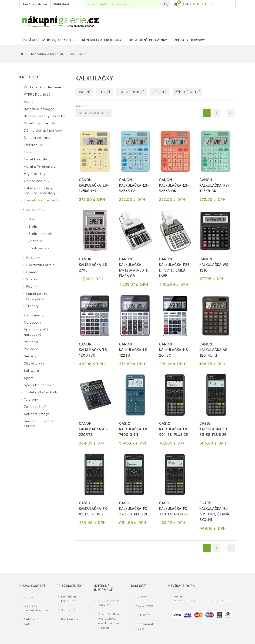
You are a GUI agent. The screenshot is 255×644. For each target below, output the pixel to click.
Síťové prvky (34, 363)
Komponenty (34, 315)
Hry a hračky (35, 174)
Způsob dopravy (190, 40)
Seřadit (81, 106)
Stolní (34, 226)
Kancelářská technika (47, 54)
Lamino (32, 272)
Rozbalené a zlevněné (43, 87)
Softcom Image (37, 414)
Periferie (31, 342)
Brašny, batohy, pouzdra (45, 116)
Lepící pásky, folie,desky (37, 296)
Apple (29, 101)
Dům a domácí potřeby (43, 130)
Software (32, 370)
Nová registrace (35, 4)
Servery (30, 356)
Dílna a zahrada (38, 138)
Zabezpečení (35, 407)
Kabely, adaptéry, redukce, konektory (40, 190)
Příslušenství (40, 248)
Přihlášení (62, 4)
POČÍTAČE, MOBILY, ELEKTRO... (49, 40)
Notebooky (33, 322)
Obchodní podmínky (148, 40)
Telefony (31, 399)
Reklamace (70, 619)
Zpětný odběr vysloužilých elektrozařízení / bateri (111, 621)
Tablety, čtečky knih (41, 392)
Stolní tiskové (40, 234)
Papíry (32, 286)
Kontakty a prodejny (102, 40)
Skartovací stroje (41, 265)
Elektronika (33, 145)
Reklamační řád (33, 621)
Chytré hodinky (37, 181)
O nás (29, 596)
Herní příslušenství (40, 166)
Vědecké (36, 241)
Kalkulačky (35, 210)
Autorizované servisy (109, 603)
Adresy (141, 596)
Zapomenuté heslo (146, 626)
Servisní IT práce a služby (40, 423)
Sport (29, 378)
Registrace (144, 605)
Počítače (31, 349)
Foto (27, 152)
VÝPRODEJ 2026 (37, 94)
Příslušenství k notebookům (36, 332)
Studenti (68, 610)
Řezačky (33, 257)
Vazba (32, 279)
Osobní (35, 219)
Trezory (33, 306)
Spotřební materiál (40, 385)
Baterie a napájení (40, 109)
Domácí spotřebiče (40, 123)
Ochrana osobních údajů (36, 608)
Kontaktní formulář (69, 599)
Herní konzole (36, 159)
